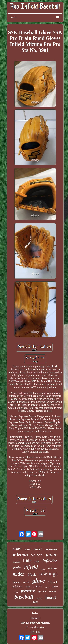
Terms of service (35, 627)
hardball (17, 562)
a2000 (17, 549)
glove (39, 581)
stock (43, 569)
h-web (28, 549)
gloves (55, 587)
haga (28, 587)
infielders (17, 586)
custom (52, 592)
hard (26, 582)
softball (38, 586)
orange (53, 568)
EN (32, 632)
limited (16, 582)
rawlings (48, 574)
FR (38, 632)
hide (27, 561)
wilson (37, 555)
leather (39, 599)
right (17, 568)
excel (47, 587)
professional (51, 549)
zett (37, 561)
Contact (35, 618)
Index (35, 613)
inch (16, 592)
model (38, 549)
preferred (28, 591)
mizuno (20, 555)
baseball (24, 597)
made (35, 602)
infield (31, 567)
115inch (53, 582)
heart (51, 597)
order (19, 574)
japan (52, 554)
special (42, 591)
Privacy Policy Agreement (35, 623)
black (32, 575)
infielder (50, 561)
